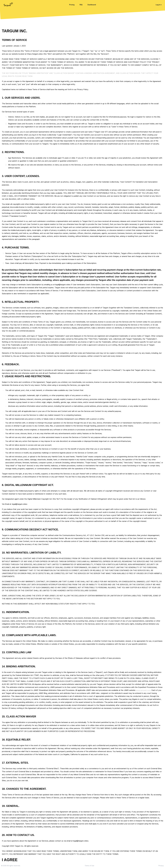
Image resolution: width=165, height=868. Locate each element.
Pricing (72, 5)
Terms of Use (89, 866)
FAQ (81, 5)
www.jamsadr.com (143, 690)
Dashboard (92, 5)
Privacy (161, 866)
